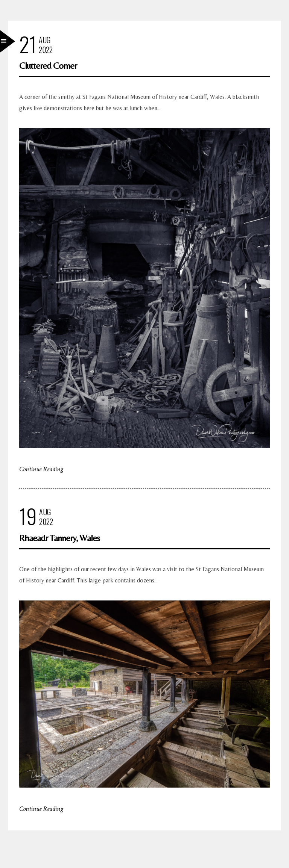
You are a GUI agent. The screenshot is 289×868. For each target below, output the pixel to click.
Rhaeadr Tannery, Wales (59, 538)
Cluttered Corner (48, 66)
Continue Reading (41, 469)
